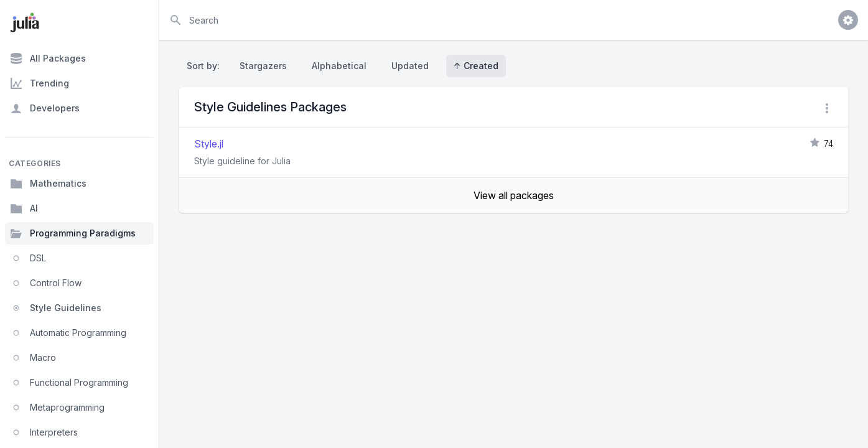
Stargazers (263, 66)
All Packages (48, 58)
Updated (410, 66)
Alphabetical (339, 66)
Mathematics (48, 184)
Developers (45, 108)
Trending (40, 83)
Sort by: (206, 66)
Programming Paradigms (73, 233)
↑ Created (476, 66)
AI (24, 208)
